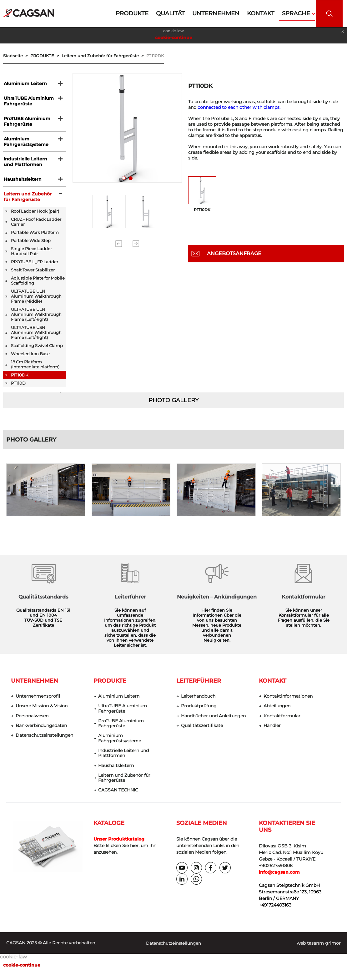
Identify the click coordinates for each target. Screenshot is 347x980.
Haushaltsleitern (22, 183)
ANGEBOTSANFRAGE (234, 253)
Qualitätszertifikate (202, 732)
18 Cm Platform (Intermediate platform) (35, 369)
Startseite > (17, 56)
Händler (272, 732)
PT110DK (155, 56)
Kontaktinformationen (288, 702)
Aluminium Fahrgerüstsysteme (25, 144)
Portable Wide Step (31, 245)
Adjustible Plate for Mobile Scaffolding (38, 285)
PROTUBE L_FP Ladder (35, 266)
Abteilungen (277, 712)
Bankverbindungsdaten (41, 732)
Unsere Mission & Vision (42, 712)
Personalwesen (32, 722)
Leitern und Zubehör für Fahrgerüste (27, 201)
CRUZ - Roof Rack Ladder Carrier (36, 226)
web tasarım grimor (319, 951)
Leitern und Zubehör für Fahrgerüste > (104, 56)
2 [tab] (132, 179)
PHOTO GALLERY (174, 406)
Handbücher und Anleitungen (213, 722)
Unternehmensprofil (38, 702)
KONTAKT (273, 686)
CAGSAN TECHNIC (118, 798)
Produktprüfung (199, 712)
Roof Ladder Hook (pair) (35, 216)
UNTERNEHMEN (35, 686)
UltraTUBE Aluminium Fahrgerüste (28, 102)
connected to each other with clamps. (239, 107)
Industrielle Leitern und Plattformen (25, 165)
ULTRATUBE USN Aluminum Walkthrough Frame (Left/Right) (36, 337)
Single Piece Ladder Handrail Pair (31, 256)
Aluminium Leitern (25, 84)
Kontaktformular (282, 722)
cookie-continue (174, 38)
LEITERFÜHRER (199, 686)
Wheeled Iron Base (30, 358)
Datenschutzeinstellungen (44, 742)
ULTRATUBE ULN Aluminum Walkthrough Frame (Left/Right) (36, 319)
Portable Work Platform (35, 237)
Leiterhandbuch (198, 702)
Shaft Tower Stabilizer (33, 275)
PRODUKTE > (46, 56)
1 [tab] (125, 179)
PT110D (18, 388)
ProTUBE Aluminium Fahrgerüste (26, 123)
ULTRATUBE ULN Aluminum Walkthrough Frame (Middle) (36, 301)
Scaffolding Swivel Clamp (37, 350)
